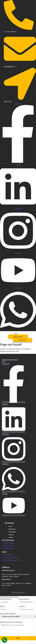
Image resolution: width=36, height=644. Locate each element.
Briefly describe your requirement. (18, 628)
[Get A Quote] (23, 340)
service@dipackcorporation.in (12, 560)
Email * (9, 608)
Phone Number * (27, 601)
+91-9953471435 (8, 543)
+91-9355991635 (8, 549)
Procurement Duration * (18, 616)
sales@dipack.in (7, 555)
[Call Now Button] (5, 640)
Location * (27, 608)
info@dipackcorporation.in (11, 557)
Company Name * (9, 601)
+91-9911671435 (8, 546)
